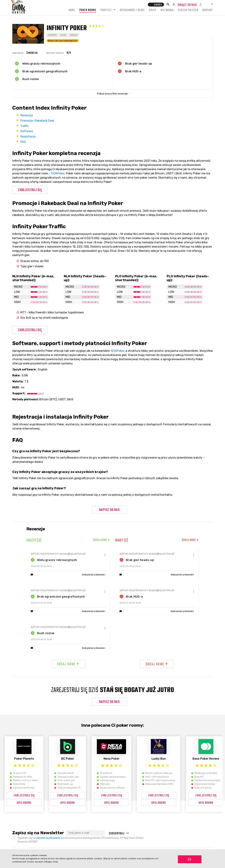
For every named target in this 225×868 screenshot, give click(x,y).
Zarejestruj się (30, 190)
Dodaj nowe (101, 540)
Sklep (153, 10)
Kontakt (208, 10)
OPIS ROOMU (24, 803)
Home (72, 10)
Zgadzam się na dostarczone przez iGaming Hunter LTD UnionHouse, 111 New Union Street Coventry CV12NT (81, 840)
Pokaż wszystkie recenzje (112, 94)
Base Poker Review (206, 759)
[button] (209, 4)
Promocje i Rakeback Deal (37, 121)
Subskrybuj (119, 834)
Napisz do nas (109, 510)
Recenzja (27, 115)
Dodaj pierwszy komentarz (94, 575)
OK (190, 860)
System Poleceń (188, 10)
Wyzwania (167, 10)
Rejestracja (28, 136)
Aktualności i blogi (132, 10)
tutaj (55, 862)
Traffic (25, 126)
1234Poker (58, 173)
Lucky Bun (159, 759)
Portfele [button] (106, 10)
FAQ (23, 142)
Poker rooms (88, 10)
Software (27, 131)
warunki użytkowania (48, 838)
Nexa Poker (112, 759)
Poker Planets (24, 759)
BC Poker (68, 759)
